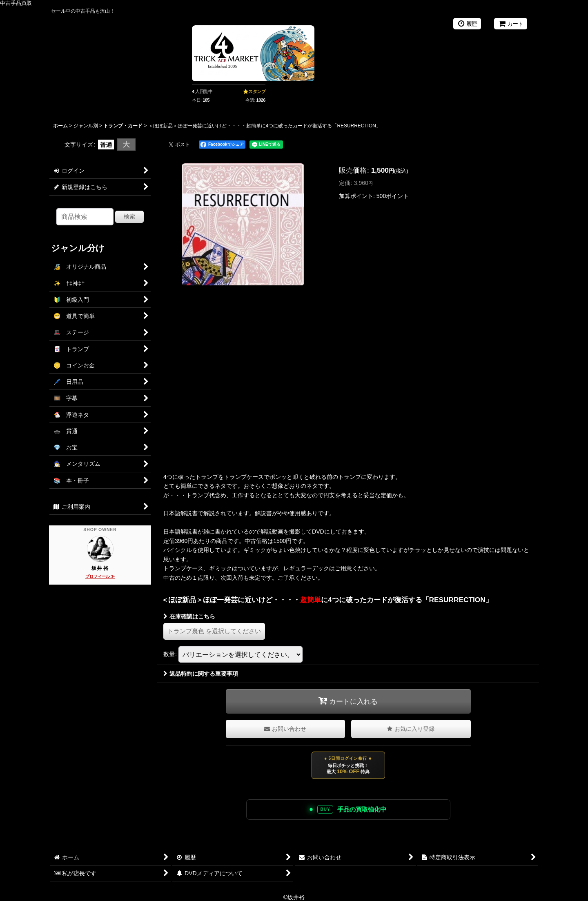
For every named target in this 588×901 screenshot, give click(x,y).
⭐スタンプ (254, 91)
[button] (411, 729)
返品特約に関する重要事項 (201, 674)
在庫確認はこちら (189, 616)
